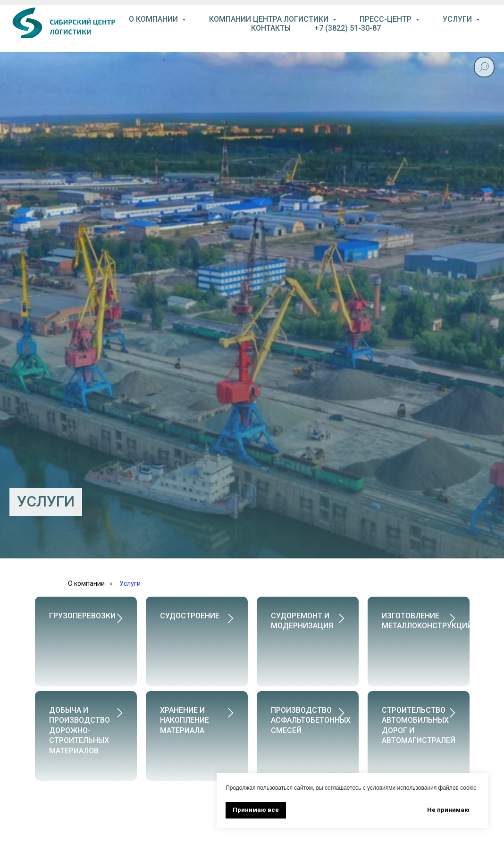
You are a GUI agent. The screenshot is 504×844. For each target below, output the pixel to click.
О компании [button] (154, 19)
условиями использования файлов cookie (422, 788)
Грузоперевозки (82, 616)
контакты (271, 28)
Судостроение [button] (190, 616)
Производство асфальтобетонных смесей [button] (311, 710)
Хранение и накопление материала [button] (185, 710)
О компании (86, 583)
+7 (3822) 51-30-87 (348, 28)
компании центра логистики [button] (270, 19)
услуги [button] (458, 19)
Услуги (130, 583)
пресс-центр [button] (386, 19)
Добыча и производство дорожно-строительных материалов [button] (80, 720)
